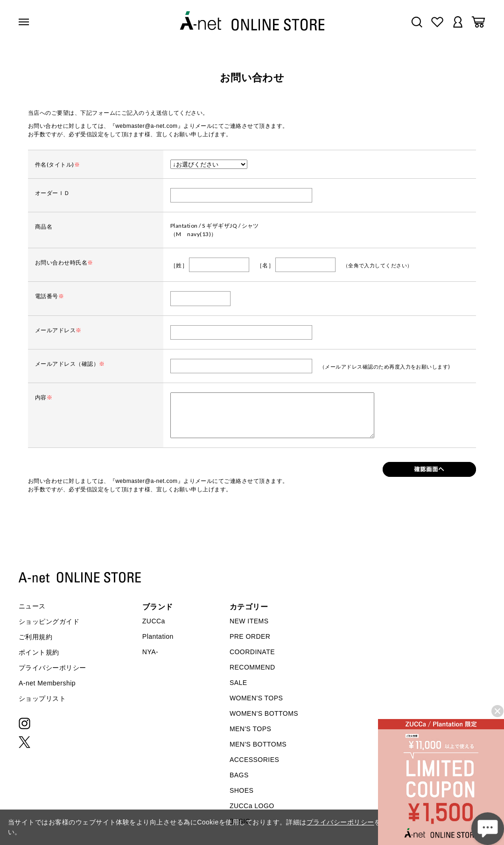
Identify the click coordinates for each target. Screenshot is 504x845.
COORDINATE (252, 652)
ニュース (32, 606)
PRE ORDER (250, 636)
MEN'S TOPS (250, 729)
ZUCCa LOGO (252, 806)
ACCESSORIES (254, 760)
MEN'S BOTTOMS (258, 744)
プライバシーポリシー (52, 668)
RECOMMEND (252, 667)
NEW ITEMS (249, 621)
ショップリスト (42, 698)
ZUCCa (154, 621)
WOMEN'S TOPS (256, 698)
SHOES (241, 790)
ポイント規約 (39, 652)
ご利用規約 (35, 637)
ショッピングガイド (49, 622)
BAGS (239, 775)
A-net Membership (47, 683)
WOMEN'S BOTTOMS (264, 713)
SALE (238, 683)
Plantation (158, 636)
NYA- (150, 652)
